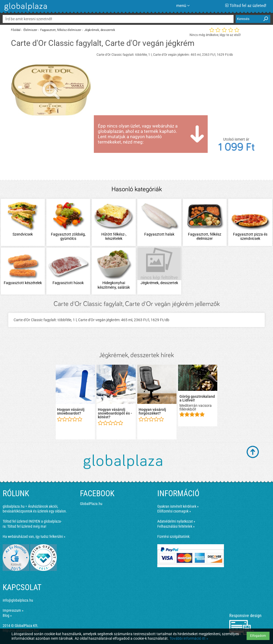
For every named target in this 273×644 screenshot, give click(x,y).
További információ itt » (189, 638)
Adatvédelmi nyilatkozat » (176, 521)
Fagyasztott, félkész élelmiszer (61, 30)
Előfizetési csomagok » (174, 511)
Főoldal (16, 30)
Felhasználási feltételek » (176, 526)
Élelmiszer (30, 30)
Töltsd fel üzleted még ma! (27, 526)
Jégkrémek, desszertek (100, 30)
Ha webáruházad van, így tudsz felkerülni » (34, 536)
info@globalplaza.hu (18, 600)
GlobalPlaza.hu (91, 504)
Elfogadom (258, 636)
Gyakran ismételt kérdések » (178, 506)
